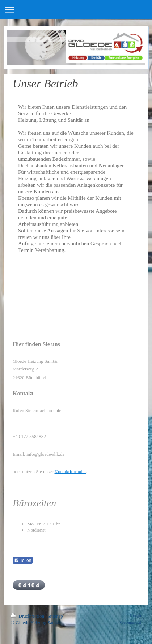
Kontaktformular (70, 471)
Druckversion (28, 616)
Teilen (23, 561)
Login (136, 616)
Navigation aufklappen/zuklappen (76, 10)
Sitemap (55, 616)
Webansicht (130, 622)
